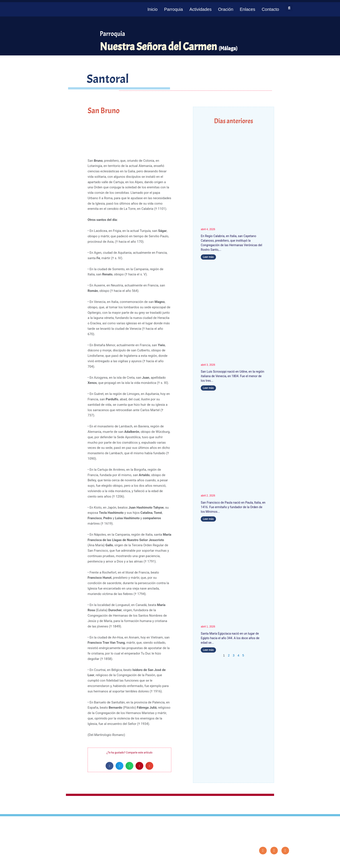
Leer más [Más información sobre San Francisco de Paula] (208, 519)
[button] (289, 8)
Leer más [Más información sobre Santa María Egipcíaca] (208, 650)
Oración (226, 9)
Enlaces (248, 9)
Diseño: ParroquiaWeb (278, 862)
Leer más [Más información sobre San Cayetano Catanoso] (208, 257)
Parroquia (174, 9)
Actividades (200, 9)
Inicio (153, 9)
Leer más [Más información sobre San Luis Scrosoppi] (208, 388)
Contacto (270, 9)
